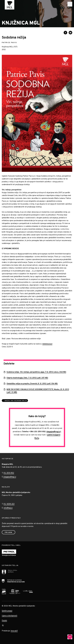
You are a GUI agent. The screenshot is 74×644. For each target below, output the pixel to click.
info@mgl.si (8, 508)
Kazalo (4, 621)
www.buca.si (47, 344)
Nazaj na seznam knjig (16, 401)
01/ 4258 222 (9, 504)
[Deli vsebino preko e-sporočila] (70, 33)
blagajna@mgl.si (53, 432)
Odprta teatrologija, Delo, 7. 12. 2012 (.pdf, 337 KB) (27, 378)
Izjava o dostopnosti (10, 616)
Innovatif (14, 631)
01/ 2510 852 (9, 473)
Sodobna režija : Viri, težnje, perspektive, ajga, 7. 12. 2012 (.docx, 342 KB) (36, 372)
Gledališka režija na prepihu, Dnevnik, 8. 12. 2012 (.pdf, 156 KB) (32, 384)
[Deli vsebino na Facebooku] (65, 33)
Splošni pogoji (7, 611)
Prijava (9, 532)
